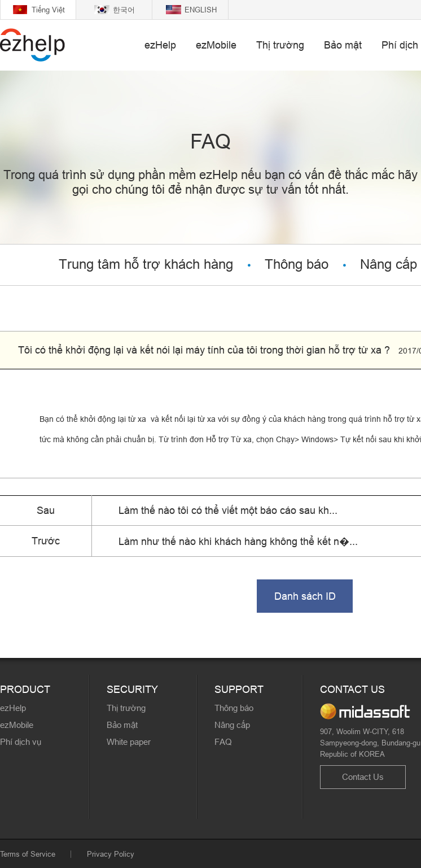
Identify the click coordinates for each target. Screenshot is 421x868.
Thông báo (297, 265)
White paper (129, 742)
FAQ (223, 742)
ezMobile (216, 45)
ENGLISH (201, 10)
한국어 (124, 10)
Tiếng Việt (48, 10)
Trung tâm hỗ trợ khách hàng (146, 265)
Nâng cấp (232, 725)
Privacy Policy (111, 854)
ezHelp (160, 45)
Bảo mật (343, 45)
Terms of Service (28, 854)
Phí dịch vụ (21, 742)
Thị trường (280, 45)
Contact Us (363, 777)
